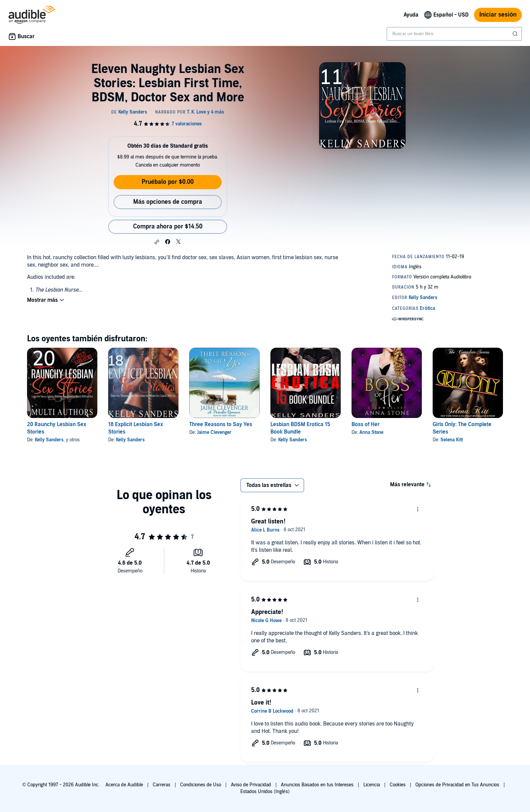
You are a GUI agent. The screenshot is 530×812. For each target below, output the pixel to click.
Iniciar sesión (498, 15)
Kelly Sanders (49, 440)
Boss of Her (366, 424)
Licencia (372, 785)
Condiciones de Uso (201, 785)
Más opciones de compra (168, 202)
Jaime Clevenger (214, 432)
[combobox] (454, 34)
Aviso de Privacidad (251, 785)
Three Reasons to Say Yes (221, 424)
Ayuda (411, 15)
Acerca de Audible (124, 785)
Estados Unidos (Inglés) (265, 792)
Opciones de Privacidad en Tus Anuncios (457, 785)
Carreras (162, 785)
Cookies (398, 785)
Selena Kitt (452, 440)
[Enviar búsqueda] (516, 34)
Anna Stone (371, 432)
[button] (157, 242)
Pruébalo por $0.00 (168, 182)
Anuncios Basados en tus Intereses (317, 785)
